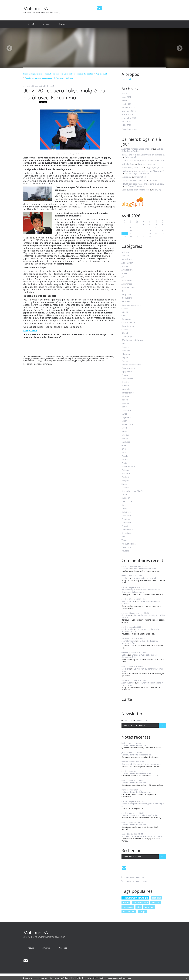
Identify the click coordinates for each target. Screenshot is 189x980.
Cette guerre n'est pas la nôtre (135, 190)
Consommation (128, 323)
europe (142, 912)
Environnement (38, 359)
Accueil (31, 24)
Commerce (126, 319)
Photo (124, 463)
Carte (127, 699)
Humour (125, 386)
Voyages (125, 551)
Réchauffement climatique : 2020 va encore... (143, 616)
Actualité (68, 357)
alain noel (149, 907)
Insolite (125, 400)
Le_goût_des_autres (155, 168)
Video (124, 540)
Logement (126, 417)
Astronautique (128, 287)
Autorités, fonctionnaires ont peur (137, 149)
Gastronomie (127, 379)
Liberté (160, 161)
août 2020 (126, 122)
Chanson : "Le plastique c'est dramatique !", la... (139, 656)
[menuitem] (31, 24)
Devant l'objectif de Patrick (137, 173)
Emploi (125, 358)
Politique (69, 359)
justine (125, 655)
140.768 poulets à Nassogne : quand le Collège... (143, 184)
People (125, 456)
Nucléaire (60, 359)
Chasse (125, 308)
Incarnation (141, 177)
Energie (27, 359)
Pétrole (125, 459)
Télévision (126, 516)
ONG (124, 449)
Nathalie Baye (128, 164)
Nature (125, 438)
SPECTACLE (127, 502)
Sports (125, 509)
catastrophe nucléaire (54, 361)
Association (127, 280)
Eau (123, 344)
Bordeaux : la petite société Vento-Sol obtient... (142, 836)
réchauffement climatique (135, 898)
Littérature (126, 410)
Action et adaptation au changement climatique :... (141, 591)
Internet (125, 403)
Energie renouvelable (131, 365)
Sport (101, 359)
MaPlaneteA (36, 8)
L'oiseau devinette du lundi (144, 569)
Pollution (78, 359)
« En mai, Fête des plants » (133, 180)
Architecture (127, 270)
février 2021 (127, 101)
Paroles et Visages (146, 164)
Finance (125, 375)
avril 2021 (126, 94)
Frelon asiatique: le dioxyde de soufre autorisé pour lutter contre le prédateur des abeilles (58, 74)
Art (123, 277)
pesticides (156, 898)
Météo (124, 431)
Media (124, 428)
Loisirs (125, 421)
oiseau (126, 902)
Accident (60, 357)
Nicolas (125, 569)
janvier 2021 (127, 104)
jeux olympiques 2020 (85, 361)
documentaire (129, 912)
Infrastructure (128, 393)
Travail (125, 526)
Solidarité (94, 359)
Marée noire (127, 424)
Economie (109, 357)
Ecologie (100, 357)
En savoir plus (126, 978)
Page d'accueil (101, 74)
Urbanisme (127, 533)
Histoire (125, 382)
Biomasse (126, 301)
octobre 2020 (127, 115)
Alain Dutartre (128, 601)
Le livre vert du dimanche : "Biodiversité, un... (141, 630)
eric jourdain (127, 629)
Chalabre (153, 180)
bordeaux (156, 902)
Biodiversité (127, 298)
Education (126, 354)
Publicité (125, 477)
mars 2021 (126, 97)
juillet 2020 (126, 125)
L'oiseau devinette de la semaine (141, 602)
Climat (124, 315)
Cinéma (125, 312)
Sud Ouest (126, 512)
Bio (123, 291)
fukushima (69, 361)
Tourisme (126, 519)
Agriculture (127, 259)
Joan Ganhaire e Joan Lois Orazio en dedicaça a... (143, 155)
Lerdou (125, 578)
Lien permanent (32, 357)
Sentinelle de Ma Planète (133, 491)
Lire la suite (127, 79)
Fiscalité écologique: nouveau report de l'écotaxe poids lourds (49, 78)
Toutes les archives (129, 129)
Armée (124, 273)
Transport (126, 523)
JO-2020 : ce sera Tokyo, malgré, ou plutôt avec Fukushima (64, 94)
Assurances (127, 284)
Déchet (125, 333)
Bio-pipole (126, 294)
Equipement (127, 372)
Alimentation (127, 263)
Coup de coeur (128, 326)
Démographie (128, 337)
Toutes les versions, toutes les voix (137, 161)
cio (103, 361)
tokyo (98, 361)
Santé (86, 359)
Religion (125, 481)
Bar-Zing (157, 190)
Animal (125, 266)
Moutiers (126, 669)
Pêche (124, 453)
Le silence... (126, 177)
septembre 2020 (129, 118)
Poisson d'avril (128, 466)
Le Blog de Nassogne (135, 186)
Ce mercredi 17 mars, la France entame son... (141, 764)
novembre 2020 (129, 111)
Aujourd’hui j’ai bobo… (132, 168)
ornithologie (128, 907)
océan (124, 445)
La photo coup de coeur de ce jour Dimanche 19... (143, 171)
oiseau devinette (140, 902)
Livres (124, 414)
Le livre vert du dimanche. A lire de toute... (143, 670)
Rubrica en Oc (131, 157)
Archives (46, 24)
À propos (63, 24)
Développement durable (84, 357)
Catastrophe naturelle (132, 305)
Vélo (123, 537)
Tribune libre (127, 530)
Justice (124, 407)
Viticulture (126, 547)
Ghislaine (126, 615)
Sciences (125, 488)
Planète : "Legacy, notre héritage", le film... (140, 815)
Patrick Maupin (128, 590)
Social (124, 495)
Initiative (125, 396)
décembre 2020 (128, 108)
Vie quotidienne (129, 544)
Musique (125, 435)
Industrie (50, 359)
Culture (125, 330)
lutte (139, 907)
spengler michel (129, 641)
